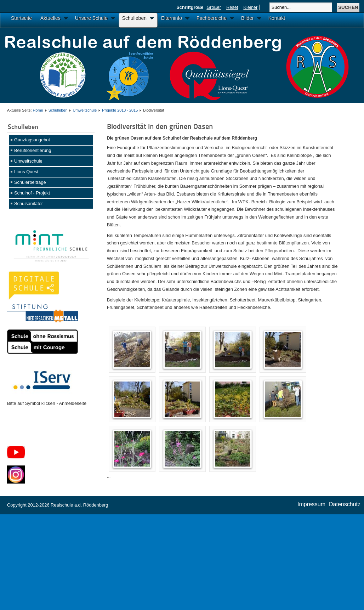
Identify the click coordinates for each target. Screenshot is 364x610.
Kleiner (250, 7)
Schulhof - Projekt (32, 193)
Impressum (311, 504)
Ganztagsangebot (32, 140)
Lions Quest (26, 172)
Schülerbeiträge (30, 182)
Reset (232, 7)
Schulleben (58, 110)
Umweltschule (85, 110)
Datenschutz (345, 504)
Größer (214, 7)
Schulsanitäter (29, 204)
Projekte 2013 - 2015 (120, 110)
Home (38, 110)
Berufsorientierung (33, 150)
